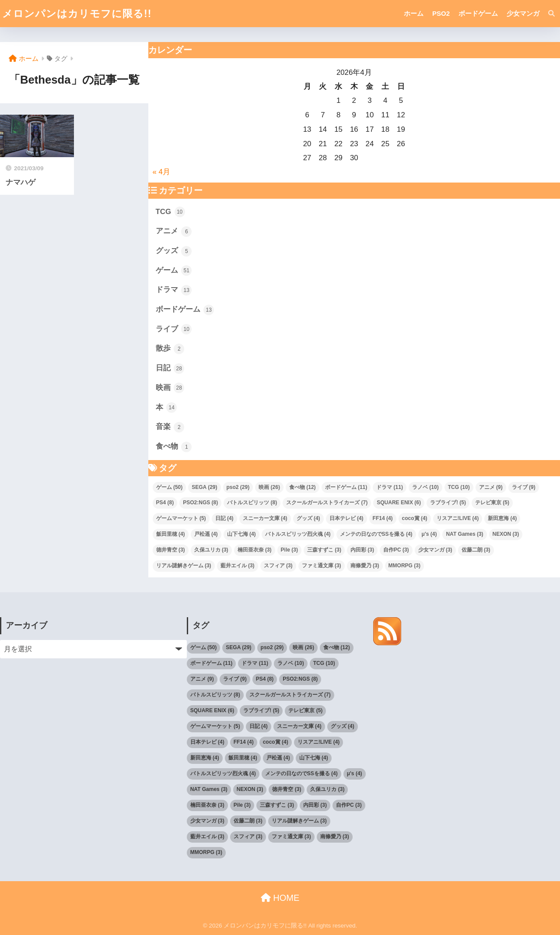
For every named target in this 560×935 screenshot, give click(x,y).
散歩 (170, 349)
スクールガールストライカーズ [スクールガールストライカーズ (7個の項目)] (327, 503)
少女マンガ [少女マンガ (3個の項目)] (435, 550)
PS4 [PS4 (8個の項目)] (165, 503)
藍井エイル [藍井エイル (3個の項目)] (238, 566)
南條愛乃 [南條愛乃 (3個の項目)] (365, 566)
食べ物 (174, 447)
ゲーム (174, 271)
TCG (170, 212)
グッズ (174, 251)
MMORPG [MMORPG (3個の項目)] (404, 566)
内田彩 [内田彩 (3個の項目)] (362, 550)
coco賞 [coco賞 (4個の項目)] (415, 518)
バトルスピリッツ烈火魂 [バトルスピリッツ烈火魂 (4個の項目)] (298, 534)
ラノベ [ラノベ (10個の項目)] (425, 487)
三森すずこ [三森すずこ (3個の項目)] (324, 550)
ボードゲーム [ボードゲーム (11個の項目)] (346, 487)
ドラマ (174, 290)
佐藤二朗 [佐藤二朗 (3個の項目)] (476, 550)
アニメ (174, 232)
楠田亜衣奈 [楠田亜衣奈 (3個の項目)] (255, 550)
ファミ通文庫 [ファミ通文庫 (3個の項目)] (322, 566)
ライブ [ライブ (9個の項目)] (524, 487)
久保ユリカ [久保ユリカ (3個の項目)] (211, 550)
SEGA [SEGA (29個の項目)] (204, 487)
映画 (170, 388)
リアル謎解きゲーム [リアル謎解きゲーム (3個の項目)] (184, 566)
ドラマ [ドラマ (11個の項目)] (390, 487)
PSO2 (441, 13)
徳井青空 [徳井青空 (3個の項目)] (171, 550)
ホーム (414, 13)
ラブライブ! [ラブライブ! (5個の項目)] (448, 503)
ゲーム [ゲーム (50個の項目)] (170, 487)
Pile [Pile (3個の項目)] (289, 550)
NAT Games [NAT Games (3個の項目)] (464, 534)
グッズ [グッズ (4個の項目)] (308, 518)
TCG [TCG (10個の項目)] (459, 487)
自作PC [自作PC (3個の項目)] (396, 550)
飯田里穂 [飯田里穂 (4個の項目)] (171, 534)
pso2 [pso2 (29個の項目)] (238, 487)
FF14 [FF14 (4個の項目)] (383, 518)
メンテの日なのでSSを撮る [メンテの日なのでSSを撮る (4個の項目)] (376, 534)
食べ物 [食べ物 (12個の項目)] (303, 487)
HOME (280, 898)
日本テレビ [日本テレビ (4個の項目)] (346, 518)
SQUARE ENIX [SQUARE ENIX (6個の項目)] (399, 503)
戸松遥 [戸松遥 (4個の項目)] (206, 534)
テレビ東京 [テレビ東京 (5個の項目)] (492, 503)
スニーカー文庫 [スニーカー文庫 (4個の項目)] (265, 518)
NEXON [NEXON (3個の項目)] (506, 534)
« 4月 (161, 172)
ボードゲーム (478, 13)
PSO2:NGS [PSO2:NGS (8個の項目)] (200, 503)
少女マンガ (523, 13)
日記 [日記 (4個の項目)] (224, 518)
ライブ (174, 329)
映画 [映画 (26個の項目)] (269, 487)
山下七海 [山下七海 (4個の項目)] (241, 534)
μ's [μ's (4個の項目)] (429, 534)
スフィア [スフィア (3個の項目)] (278, 566)
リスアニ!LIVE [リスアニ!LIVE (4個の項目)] (458, 518)
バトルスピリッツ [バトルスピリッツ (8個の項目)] (252, 503)
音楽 (170, 427)
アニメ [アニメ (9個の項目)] (491, 487)
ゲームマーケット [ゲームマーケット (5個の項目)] (181, 518)
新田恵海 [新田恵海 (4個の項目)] (502, 518)
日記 (170, 369)
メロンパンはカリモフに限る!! (77, 14)
